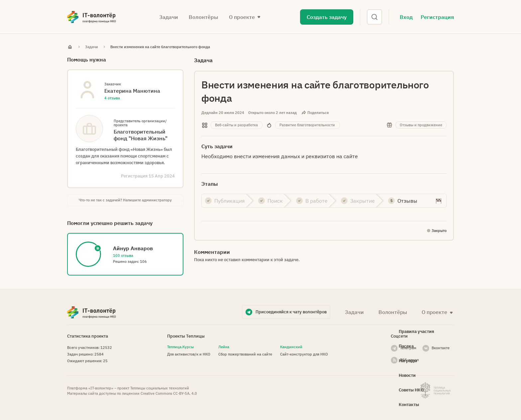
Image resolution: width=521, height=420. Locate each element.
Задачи (169, 17)
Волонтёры (204, 17)
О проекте (242, 17)
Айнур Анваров (133, 248)
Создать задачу (327, 17)
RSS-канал (409, 360)
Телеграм (408, 348)
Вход (406, 17)
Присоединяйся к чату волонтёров (291, 312)
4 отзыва (112, 98)
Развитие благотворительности (307, 125)
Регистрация (437, 17)
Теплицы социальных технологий (160, 388)
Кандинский (291, 347)
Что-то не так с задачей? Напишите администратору (125, 200)
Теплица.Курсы (180, 347)
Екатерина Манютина (132, 91)
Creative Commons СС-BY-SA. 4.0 (169, 393)
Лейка (224, 347)
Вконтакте (441, 348)
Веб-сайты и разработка (236, 125)
